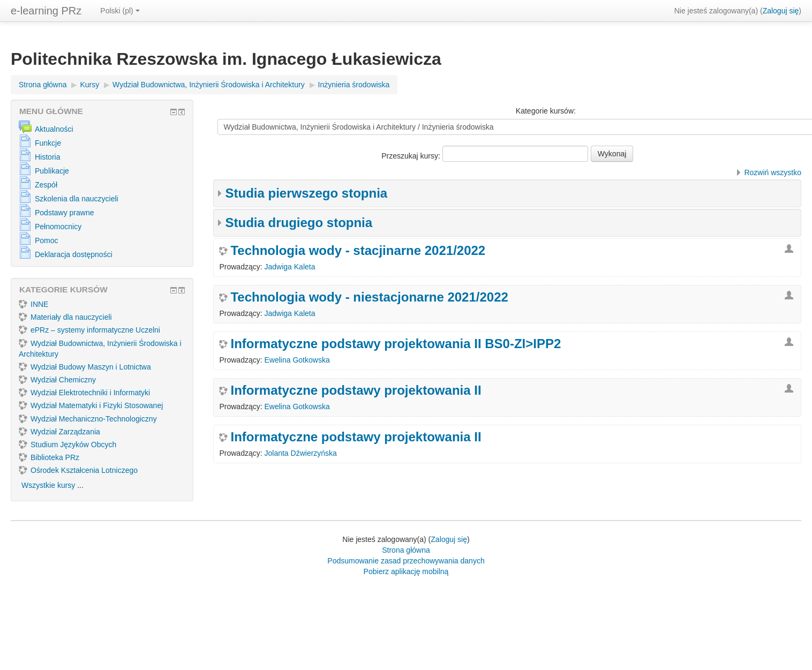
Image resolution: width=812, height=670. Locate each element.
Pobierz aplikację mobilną (406, 571)
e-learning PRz (46, 11)
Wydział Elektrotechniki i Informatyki (84, 393)
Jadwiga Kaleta (290, 267)
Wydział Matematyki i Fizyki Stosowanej (91, 405)
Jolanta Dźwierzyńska (301, 453)
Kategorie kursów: (546, 111)
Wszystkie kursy (48, 485)
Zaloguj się (781, 11)
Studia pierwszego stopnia (306, 193)
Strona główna (406, 550)
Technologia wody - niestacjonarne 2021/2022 (369, 297)
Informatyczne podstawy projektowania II (356, 390)
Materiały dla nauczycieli (65, 317)
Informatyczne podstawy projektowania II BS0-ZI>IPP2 (396, 344)
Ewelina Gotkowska (297, 360)
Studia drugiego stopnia (299, 223)
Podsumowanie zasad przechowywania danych (406, 561)
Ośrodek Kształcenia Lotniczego (78, 470)
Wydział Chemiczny (57, 380)
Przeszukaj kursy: (412, 156)
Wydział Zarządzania (59, 432)
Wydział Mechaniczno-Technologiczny (88, 419)
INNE (33, 304)
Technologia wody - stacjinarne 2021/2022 (358, 251)
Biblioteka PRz (49, 457)
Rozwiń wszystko (773, 172)
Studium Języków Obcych (67, 445)
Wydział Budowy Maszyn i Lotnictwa (85, 367)
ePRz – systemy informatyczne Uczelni (89, 330)
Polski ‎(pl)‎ (120, 11)
